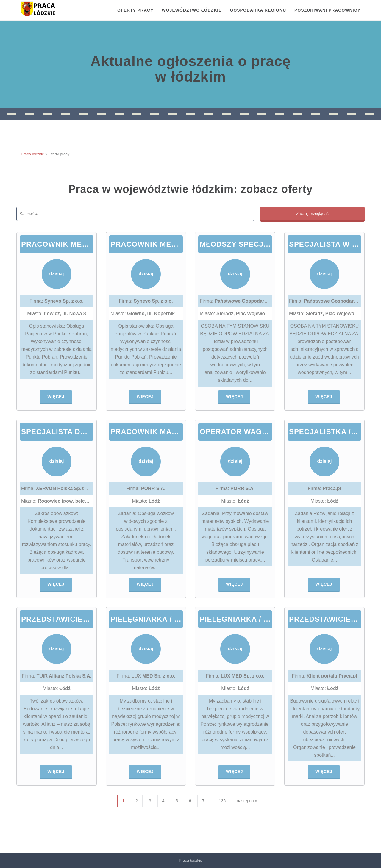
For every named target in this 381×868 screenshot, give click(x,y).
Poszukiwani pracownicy (327, 10)
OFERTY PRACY (135, 10)
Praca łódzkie (32, 154)
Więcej (56, 397)
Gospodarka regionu (258, 10)
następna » (247, 801)
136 (222, 801)
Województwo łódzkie (192, 10)
